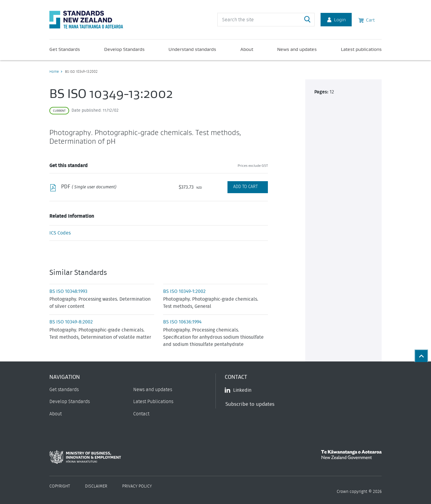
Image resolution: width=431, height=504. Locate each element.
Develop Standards (124, 49)
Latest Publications (153, 402)
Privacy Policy (137, 486)
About (247, 49)
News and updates (297, 49)
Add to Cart (245, 187)
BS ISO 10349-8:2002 (71, 322)
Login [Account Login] (336, 19)
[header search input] (266, 20)
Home (54, 72)
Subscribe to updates (250, 404)
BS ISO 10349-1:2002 (184, 291)
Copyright (60, 486)
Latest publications (361, 49)
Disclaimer (96, 486)
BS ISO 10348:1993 (68, 291)
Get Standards (65, 49)
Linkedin (238, 390)
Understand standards (192, 49)
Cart (367, 19)
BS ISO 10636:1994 (182, 322)
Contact (141, 414)
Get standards (64, 390)
